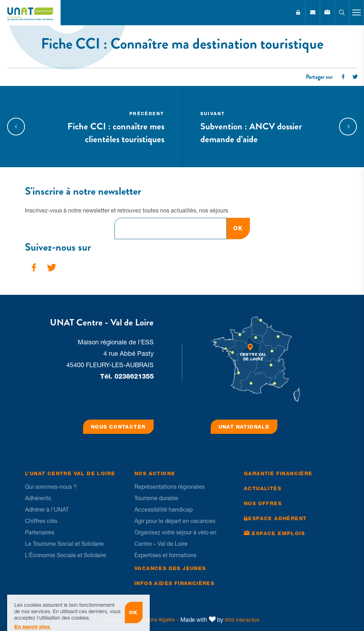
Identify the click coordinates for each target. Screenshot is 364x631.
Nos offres (263, 503)
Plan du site (118, 620)
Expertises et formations (165, 555)
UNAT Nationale (244, 427)
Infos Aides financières (174, 583)
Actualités (263, 488)
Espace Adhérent (298, 12)
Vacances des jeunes (170, 568)
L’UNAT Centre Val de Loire (70, 473)
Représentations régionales (170, 487)
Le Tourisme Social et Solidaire (64, 544)
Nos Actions (155, 473)
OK (238, 228)
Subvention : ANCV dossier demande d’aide (260, 127)
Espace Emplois (278, 533)
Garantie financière (278, 473)
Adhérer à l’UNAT (47, 509)
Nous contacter (118, 427)
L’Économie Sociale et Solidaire (66, 555)
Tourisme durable (156, 498)
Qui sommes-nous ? (51, 487)
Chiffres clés (41, 521)
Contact (313, 12)
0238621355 (134, 376)
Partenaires (40, 532)
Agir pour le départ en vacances (175, 521)
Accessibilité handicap (163, 509)
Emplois (327, 12)
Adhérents (38, 498)
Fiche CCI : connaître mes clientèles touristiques (104, 127)
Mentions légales (156, 620)
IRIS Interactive (242, 620)
